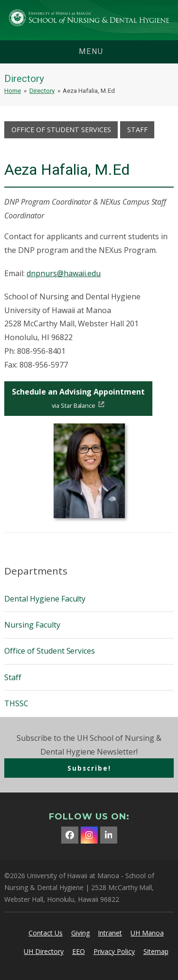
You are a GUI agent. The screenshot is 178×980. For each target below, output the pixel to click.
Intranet (110, 933)
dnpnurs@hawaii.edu (64, 273)
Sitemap (156, 951)
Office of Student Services (61, 130)
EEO (79, 951)
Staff (137, 130)
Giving (80, 933)
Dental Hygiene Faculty (45, 599)
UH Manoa (147, 933)
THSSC (16, 703)
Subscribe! (89, 768)
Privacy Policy (114, 951)
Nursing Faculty (32, 625)
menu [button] (91, 51)
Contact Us (46, 933)
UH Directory (43, 951)
